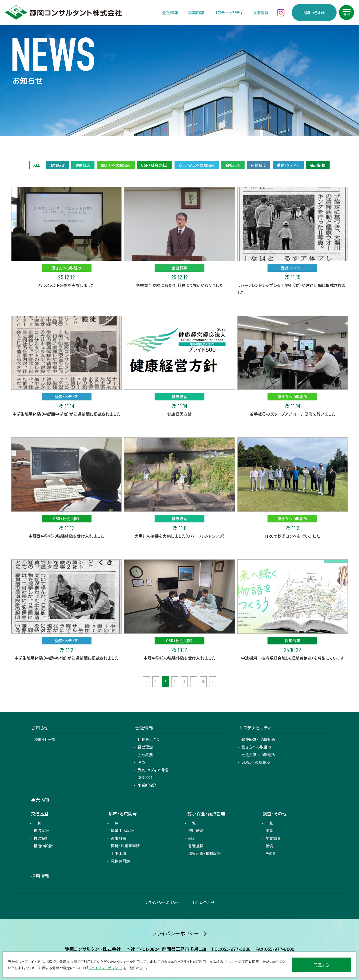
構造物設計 (43, 846)
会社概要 (145, 755)
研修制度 (259, 165)
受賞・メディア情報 (153, 770)
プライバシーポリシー (162, 903)
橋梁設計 (41, 838)
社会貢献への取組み (258, 755)
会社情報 (170, 12)
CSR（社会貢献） (155, 165)
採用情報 (260, 12)
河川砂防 (196, 830)
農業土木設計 (122, 830)
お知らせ (57, 165)
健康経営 (83, 165)
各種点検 (196, 846)
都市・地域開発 (123, 813)
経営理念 (145, 747)
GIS (191, 838)
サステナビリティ (228, 12)
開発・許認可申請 (125, 846)
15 (203, 681)
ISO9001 (145, 777)
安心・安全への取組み (197, 165)
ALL (37, 165)
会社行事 (233, 165)
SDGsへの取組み (256, 762)
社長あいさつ (149, 739)
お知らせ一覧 (45, 739)
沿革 (141, 762)
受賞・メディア (288, 165)
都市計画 (119, 838)
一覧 (38, 823)
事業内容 (196, 12)
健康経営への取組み (258, 739)
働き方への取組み (116, 165)
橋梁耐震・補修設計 (205, 853)
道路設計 (41, 830)
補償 (269, 846)
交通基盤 (40, 813)
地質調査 (273, 838)
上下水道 (119, 853)
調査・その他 (275, 813)
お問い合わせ (314, 12)
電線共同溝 (121, 861)
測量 (269, 830)
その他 (271, 853)
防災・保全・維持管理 (205, 813)
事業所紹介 (147, 785)
